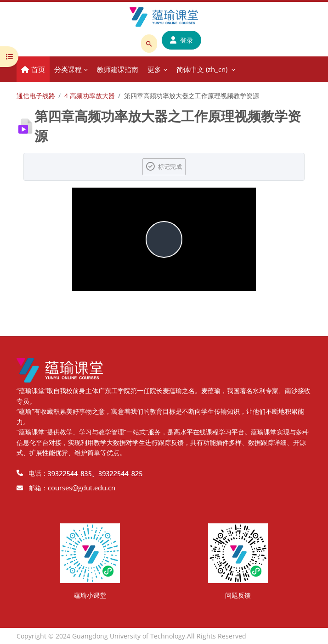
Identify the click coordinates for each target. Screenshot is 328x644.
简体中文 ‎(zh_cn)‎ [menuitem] (202, 69)
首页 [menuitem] (38, 69)
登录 (181, 40)
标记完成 (170, 167)
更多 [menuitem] (154, 69)
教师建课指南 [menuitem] (118, 69)
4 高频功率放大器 (90, 96)
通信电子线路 (36, 96)
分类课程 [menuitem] (68, 69)
